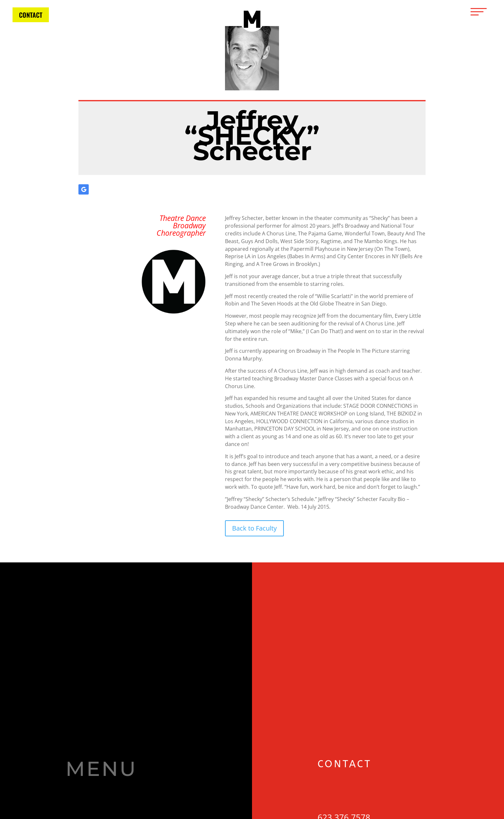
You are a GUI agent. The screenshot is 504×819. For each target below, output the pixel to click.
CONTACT (31, 15)
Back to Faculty (254, 528)
